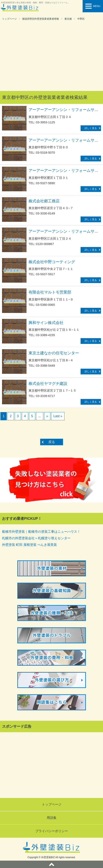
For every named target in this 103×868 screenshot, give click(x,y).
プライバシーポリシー (52, 831)
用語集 (52, 818)
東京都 (68, 19)
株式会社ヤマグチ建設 (48, 384)
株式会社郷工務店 (44, 201)
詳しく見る (91, 128)
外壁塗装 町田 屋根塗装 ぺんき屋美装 (29, 545)
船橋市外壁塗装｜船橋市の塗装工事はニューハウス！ (41, 532)
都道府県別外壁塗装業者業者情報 (41, 19)
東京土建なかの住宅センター (54, 353)
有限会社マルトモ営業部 (50, 292)
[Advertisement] (51, 56)
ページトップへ (51, 864)
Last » (58, 416)
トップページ (9, 19)
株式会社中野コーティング (52, 262)
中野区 (81, 19)
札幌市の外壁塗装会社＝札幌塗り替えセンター (36, 538)
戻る (52, 442)
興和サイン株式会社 (46, 323)
